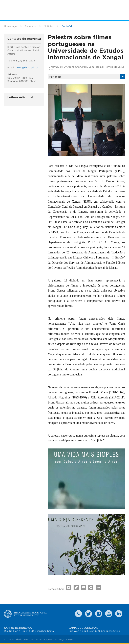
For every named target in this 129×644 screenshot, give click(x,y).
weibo (109, 614)
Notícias (49, 26)
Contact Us (78, 614)
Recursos (30, 26)
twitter (89, 614)
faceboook (99, 614)
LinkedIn (119, 614)
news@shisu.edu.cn (27, 67)
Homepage (10, 26)
